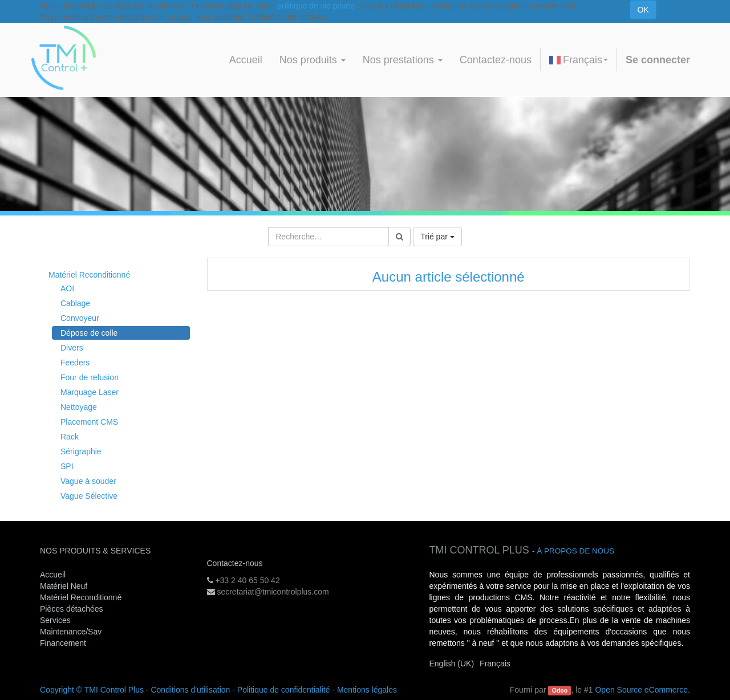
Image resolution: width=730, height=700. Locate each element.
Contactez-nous (235, 563)
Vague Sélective (89, 496)
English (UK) (452, 664)
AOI (67, 288)
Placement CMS (89, 422)
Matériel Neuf (64, 586)
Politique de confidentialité (284, 690)
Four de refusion (90, 377)
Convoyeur (80, 318)
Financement (63, 643)
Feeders (75, 363)
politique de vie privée (316, 6)
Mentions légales (367, 690)
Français (579, 60)
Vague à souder (88, 481)
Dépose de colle (89, 333)
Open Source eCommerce (641, 690)
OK (643, 10)
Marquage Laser (90, 392)
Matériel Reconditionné (89, 275)
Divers (72, 348)
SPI (67, 466)
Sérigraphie (81, 451)
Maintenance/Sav (71, 632)
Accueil (53, 575)
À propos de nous (575, 551)
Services (56, 620)
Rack (70, 437)
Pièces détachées (72, 609)
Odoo (560, 690)
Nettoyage (79, 407)
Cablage (75, 303)
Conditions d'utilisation (190, 690)
